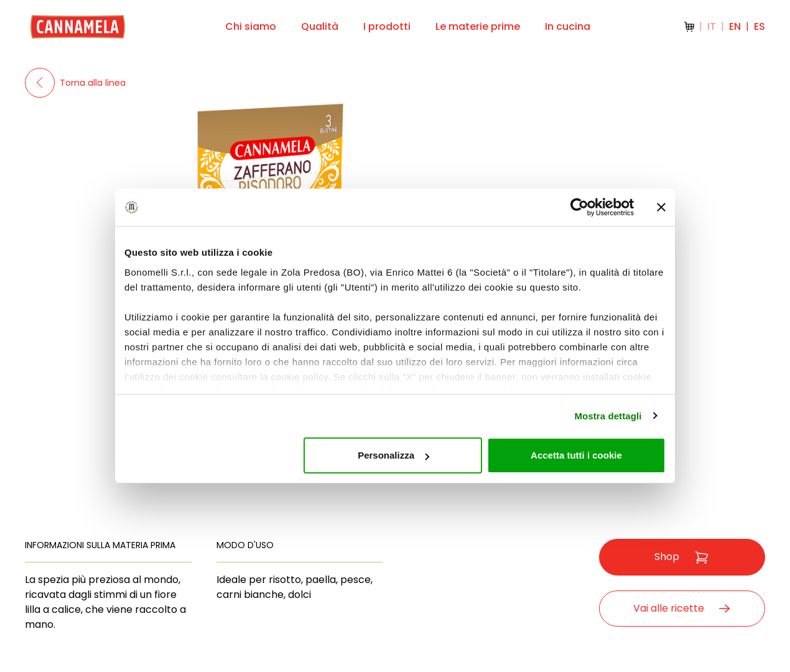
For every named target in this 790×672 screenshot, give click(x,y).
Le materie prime (478, 26)
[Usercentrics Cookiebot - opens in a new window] (579, 207)
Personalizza (393, 455)
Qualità (320, 26)
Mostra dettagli (608, 416)
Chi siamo (251, 26)
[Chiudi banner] (661, 207)
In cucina (568, 26)
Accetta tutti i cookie (576, 455)
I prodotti (387, 26)
